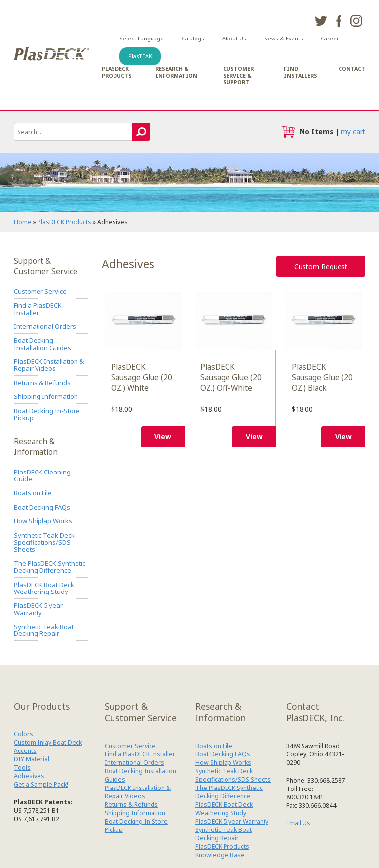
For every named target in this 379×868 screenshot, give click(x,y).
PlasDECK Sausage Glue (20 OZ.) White (143, 320)
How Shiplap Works (43, 521)
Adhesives (29, 776)
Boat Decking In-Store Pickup (47, 414)
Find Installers (301, 72)
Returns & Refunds (42, 383)
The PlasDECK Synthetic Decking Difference (50, 567)
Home (23, 222)
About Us (234, 39)
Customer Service (40, 291)
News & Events (284, 39)
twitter (321, 21)
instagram (356, 21)
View (163, 437)
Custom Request (321, 266)
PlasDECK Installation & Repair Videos (49, 365)
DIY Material (32, 759)
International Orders (45, 326)
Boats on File (33, 493)
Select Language (142, 39)
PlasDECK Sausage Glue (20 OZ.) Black (323, 320)
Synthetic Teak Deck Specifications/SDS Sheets (44, 542)
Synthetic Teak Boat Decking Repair (44, 630)
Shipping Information (46, 396)
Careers (331, 39)
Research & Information (176, 72)
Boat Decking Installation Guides (42, 344)
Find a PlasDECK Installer (38, 309)
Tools (22, 768)
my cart (353, 132)
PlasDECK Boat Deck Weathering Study (44, 588)
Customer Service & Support (238, 76)
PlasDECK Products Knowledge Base (222, 851)
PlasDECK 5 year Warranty (38, 609)
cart (288, 132)
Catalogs (193, 39)
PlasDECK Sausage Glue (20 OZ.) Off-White (233, 320)
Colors (23, 734)
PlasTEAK (140, 56)
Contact (352, 69)
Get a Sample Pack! (41, 784)
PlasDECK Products (117, 72)
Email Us (298, 823)
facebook (339, 21)
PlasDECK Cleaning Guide (42, 475)
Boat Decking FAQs (42, 507)
